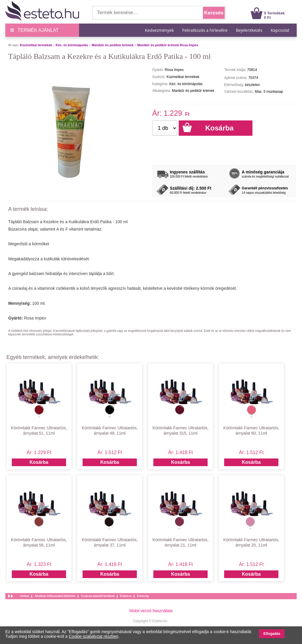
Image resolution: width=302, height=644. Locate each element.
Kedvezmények (160, 30)
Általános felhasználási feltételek (55, 596)
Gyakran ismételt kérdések (98, 596)
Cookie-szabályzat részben (93, 636)
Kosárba (39, 462)
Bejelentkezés (249, 30)
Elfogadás (272, 634)
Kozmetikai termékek (36, 45)
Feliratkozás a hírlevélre (205, 30)
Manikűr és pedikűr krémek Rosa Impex (168, 45)
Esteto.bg (143, 596)
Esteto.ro (126, 596)
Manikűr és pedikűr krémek (113, 45)
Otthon (25, 596)
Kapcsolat (280, 30)
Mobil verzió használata (151, 611)
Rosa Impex (35, 318)
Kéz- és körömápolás (72, 45)
